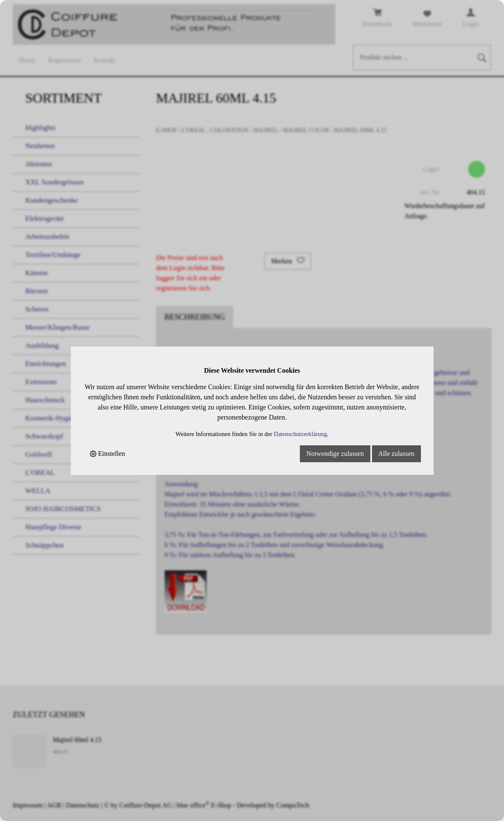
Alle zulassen (396, 454)
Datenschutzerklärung (300, 434)
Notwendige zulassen (335, 454)
